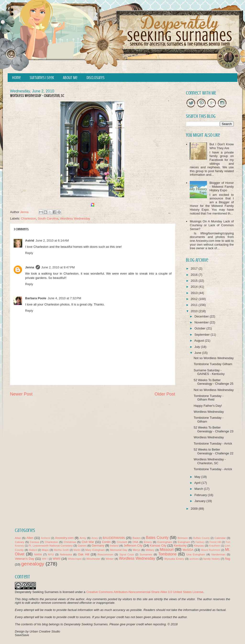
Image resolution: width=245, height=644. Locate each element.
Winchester (93, 559)
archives (194, 559)
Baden (137, 538)
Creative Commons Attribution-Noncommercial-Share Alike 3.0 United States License (145, 592)
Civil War (88, 542)
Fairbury (200, 542)
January (200, 501)
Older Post (165, 394)
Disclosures (96, 78)
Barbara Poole (36, 298)
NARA (38, 554)
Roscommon (106, 554)
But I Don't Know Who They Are (222, 146)
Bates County (157, 538)
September (203, 335)
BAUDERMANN (114, 538)
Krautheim (215, 546)
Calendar (220, 538)
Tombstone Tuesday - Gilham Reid (208, 398)
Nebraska (66, 554)
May (198, 477)
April (198, 483)
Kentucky (180, 545)
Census (34, 542)
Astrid (30, 240)
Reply (29, 253)
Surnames (146, 554)
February (201, 495)
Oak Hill (84, 554)
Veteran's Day (25, 559)
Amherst (46, 538)
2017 (195, 268)
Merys (137, 550)
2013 (195, 293)
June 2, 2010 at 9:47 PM (58, 267)
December (202, 316)
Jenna (30, 267)
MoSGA (188, 550)
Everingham (165, 542)
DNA (136, 542)
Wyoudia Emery (174, 559)
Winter (110, 559)
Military (150, 550)
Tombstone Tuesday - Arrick (213, 443)
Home (17, 78)
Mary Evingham (95, 550)
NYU (51, 554)
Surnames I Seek (42, 78)
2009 (195, 509)
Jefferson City (133, 545)
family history (212, 559)
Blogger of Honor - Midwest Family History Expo (222, 186)
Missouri (167, 550)
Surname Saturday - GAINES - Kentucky (209, 372)
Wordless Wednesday (75, 218)
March (199, 489)
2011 (195, 305)
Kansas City (158, 545)
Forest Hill (215, 542)
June (198, 353)
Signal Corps (127, 555)
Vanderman (218, 554)
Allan (18, 538)
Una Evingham (196, 554)
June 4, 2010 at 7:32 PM (64, 298)
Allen (30, 538)
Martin (77, 550)
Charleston (29, 218)
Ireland (114, 545)
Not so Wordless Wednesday (214, 358)
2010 (195, 311)
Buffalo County (201, 538)
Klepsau (199, 545)
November (202, 322)
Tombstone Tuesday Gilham (213, 364)
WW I (45, 559)
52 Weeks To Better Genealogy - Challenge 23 (213, 429)
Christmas (70, 542)
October (200, 328)
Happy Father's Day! (208, 406)
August (200, 341)
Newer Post (21, 394)
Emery (148, 542)
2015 (195, 281)
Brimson (183, 538)
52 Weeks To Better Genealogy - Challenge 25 (213, 382)
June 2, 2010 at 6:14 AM (52, 240)
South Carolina (48, 218)
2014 (195, 287)
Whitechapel (75, 559)
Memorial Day (119, 550)
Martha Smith (61, 550)
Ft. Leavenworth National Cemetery (50, 545)
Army (83, 538)
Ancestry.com (64, 538)
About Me (70, 78)
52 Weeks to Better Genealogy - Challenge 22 (213, 451)
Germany (98, 545)
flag (228, 559)
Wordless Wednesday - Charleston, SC (210, 461)
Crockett (122, 542)
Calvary (20, 542)
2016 (195, 275)
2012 (195, 299)
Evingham (184, 542)
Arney (95, 538)
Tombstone (167, 554)
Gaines (82, 545)
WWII (57, 559)
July (198, 347)
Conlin (106, 542)
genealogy (33, 564)
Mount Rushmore (211, 550)
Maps (45, 550)
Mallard (33, 550)
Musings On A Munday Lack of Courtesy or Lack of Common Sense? (212, 225)
